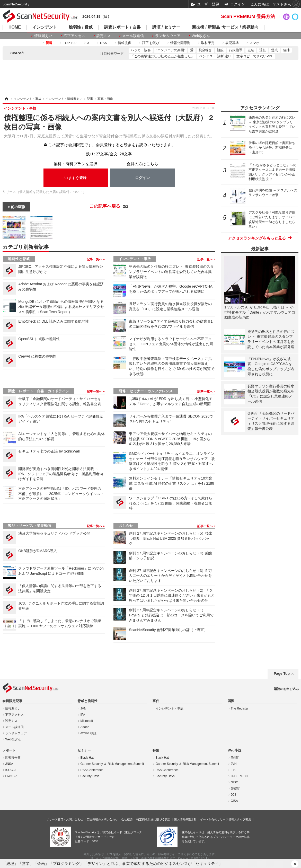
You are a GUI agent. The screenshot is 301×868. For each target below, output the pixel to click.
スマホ (255, 43)
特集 (156, 750)
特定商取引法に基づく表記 (153, 819)
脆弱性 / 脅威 (81, 27)
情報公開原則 (180, 43)
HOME (15, 27)
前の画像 (18, 207)
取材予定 (208, 43)
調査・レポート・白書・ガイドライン (39, 391)
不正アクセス (74, 36)
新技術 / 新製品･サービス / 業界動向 (225, 27)
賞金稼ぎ (205, 50)
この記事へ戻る (109, 206)
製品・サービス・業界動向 (30, 526)
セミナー (84, 750)
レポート (9, 750)
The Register (240, 708)
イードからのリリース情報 (217, 819)
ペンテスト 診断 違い (215, 56)
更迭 (251, 50)
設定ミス (104, 36)
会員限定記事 (12, 701)
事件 (156, 701)
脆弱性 (235, 758)
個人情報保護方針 (185, 819)
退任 (263, 50)
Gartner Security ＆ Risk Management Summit (112, 764)
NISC (234, 782)
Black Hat (87, 758)
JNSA (9, 764)
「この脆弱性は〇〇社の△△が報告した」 (162, 56)
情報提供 (125, 43)
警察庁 (235, 789)
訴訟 (220, 50)
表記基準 (232, 43)
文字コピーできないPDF (255, 56)
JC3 (233, 795)
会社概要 (127, 819)
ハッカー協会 (141, 50)
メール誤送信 (133, 36)
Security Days (90, 776)
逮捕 (286, 50)
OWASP (11, 776)
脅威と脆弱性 (87, 701)
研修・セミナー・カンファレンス (146, 391)
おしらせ (126, 526)
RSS (104, 43)
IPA (83, 715)
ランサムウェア (168, 36)
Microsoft (87, 721)
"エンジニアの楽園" (170, 50)
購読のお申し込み (286, 689)
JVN (83, 708)
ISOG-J (10, 770)
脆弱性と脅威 (19, 259)
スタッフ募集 (243, 819)
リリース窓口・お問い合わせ (65, 819)
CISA (234, 801)
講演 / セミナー (166, 27)
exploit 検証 (88, 733)
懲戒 (275, 50)
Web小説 (234, 750)
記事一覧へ (95, 259)
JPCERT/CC (239, 776)
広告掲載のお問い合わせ (102, 819)
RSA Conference (92, 770)
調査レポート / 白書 (122, 27)
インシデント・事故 (135, 259)
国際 (231, 701)
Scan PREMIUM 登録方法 (248, 16)
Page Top (282, 674)
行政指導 (236, 50)
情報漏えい (43, 36)
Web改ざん (201, 36)
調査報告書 (13, 758)
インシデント (45, 27)
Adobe (85, 727)
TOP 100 (70, 43)
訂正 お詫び (151, 43)
